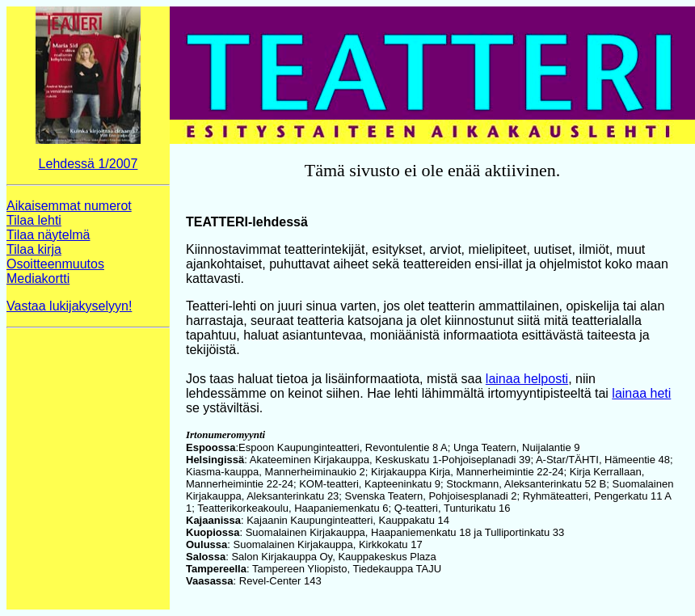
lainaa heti (641, 393)
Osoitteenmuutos (55, 264)
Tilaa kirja (34, 249)
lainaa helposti (527, 379)
